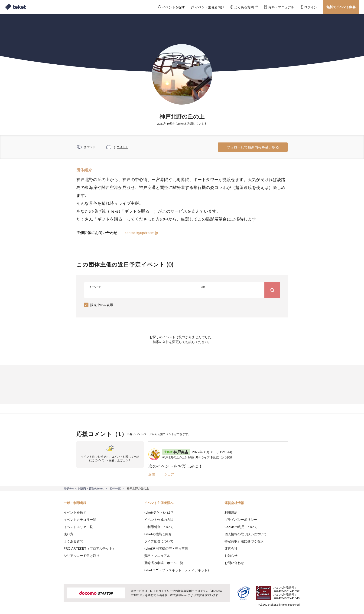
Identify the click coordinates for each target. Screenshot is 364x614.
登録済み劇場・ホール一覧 (164, 563)
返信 (152, 474)
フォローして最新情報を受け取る (253, 147)
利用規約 (231, 512)
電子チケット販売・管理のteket (84, 488)
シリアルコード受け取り (81, 556)
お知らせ (231, 556)
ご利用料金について (159, 527)
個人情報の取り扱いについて (246, 534)
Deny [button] (274, 591)
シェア (169, 474)
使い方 (68, 534)
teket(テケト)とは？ (159, 512)
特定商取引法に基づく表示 (244, 541)
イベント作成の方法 (159, 520)
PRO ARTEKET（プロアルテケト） (90, 548)
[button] (56, 597)
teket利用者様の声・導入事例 (166, 548)
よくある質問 (73, 541)
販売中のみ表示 (102, 305)
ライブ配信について (159, 541)
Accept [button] (298, 591)
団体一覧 (115, 488)
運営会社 (231, 548)
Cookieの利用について (241, 527)
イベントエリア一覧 (78, 527)
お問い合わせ (234, 563)
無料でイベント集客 (341, 7)
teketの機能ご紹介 (158, 534)
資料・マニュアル (157, 556)
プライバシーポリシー (241, 520)
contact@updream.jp (141, 233)
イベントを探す (75, 512)
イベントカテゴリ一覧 (80, 520)
